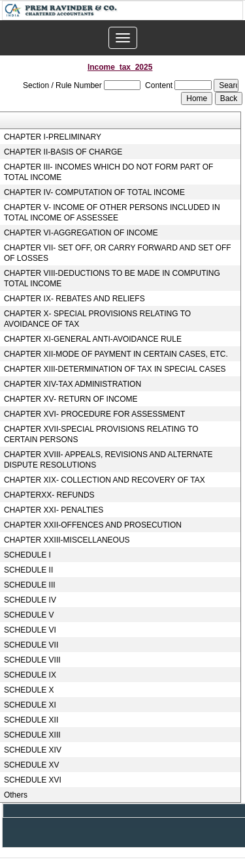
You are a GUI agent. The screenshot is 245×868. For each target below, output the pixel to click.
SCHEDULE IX (30, 675)
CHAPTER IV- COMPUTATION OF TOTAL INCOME (94, 192)
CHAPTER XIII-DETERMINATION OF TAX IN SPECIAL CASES (115, 369)
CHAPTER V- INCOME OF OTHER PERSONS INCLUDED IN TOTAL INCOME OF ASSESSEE (112, 213)
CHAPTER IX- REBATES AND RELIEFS (74, 299)
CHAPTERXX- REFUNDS (49, 495)
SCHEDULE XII (31, 720)
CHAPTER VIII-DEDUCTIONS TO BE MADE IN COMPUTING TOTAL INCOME (112, 278)
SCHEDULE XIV (33, 750)
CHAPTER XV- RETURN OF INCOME (71, 399)
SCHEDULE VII (31, 645)
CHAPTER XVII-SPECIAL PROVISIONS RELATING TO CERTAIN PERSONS (101, 434)
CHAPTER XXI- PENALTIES (54, 510)
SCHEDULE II (28, 570)
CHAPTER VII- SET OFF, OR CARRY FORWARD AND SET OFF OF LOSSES (118, 253)
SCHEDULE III (30, 585)
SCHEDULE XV (32, 765)
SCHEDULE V (29, 615)
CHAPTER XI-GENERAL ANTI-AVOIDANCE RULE (93, 339)
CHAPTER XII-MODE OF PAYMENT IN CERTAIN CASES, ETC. (116, 354)
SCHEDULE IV (30, 600)
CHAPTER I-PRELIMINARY (53, 137)
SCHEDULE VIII (32, 660)
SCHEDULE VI (30, 630)
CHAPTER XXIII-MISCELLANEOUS (67, 540)
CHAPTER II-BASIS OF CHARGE (63, 152)
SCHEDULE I (27, 555)
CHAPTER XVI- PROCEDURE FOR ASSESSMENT (94, 414)
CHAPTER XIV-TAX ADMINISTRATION (73, 384)
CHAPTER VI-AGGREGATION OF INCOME (81, 233)
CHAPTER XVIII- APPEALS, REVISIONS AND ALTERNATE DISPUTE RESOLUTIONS (108, 460)
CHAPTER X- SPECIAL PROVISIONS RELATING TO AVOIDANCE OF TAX (97, 319)
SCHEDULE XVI (33, 780)
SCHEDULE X (29, 690)
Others (16, 795)
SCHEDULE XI (30, 705)
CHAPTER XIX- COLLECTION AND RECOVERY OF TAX (105, 480)
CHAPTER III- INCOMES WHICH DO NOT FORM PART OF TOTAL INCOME (108, 172)
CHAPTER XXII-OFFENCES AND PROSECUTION (93, 525)
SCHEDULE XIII (32, 735)
